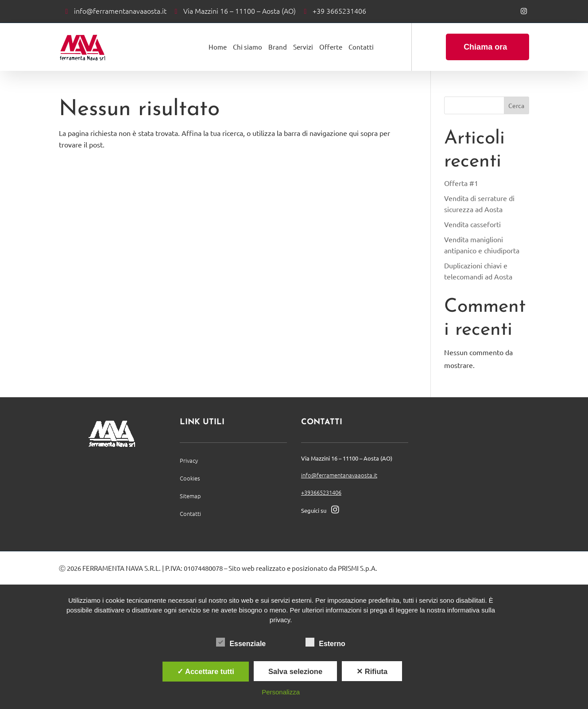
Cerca (516, 105)
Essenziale (241, 643)
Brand (278, 47)
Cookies (190, 478)
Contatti (361, 47)
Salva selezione (295, 671)
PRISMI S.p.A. (358, 568)
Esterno (325, 643)
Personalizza (281, 692)
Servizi (303, 47)
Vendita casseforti (472, 224)
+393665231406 (321, 492)
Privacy (189, 460)
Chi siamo (248, 47)
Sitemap (190, 496)
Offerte (331, 47)
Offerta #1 (461, 183)
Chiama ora (485, 47)
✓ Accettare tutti (206, 671)
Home (218, 47)
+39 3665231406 (339, 11)
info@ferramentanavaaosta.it (120, 11)
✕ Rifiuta (372, 671)
